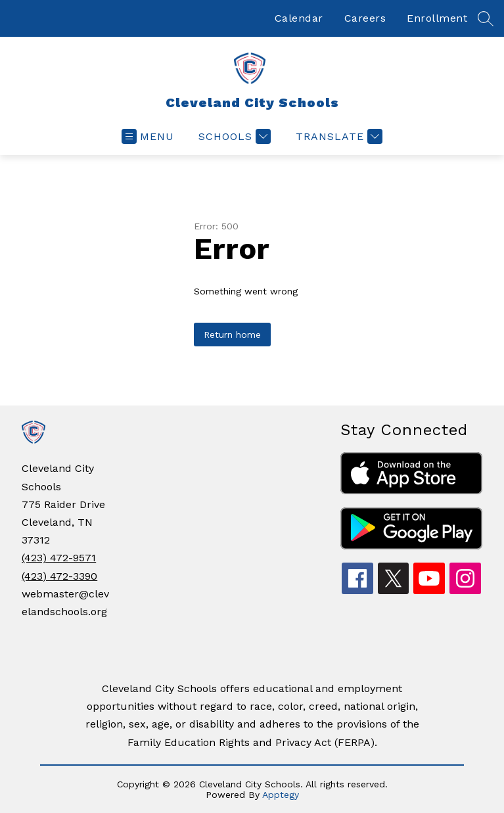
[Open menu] (148, 136)
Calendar (299, 18)
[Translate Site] (337, 136)
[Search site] (486, 18)
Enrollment (437, 18)
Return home (232, 335)
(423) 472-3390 (59, 576)
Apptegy (281, 795)
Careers (365, 18)
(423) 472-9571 (59, 558)
